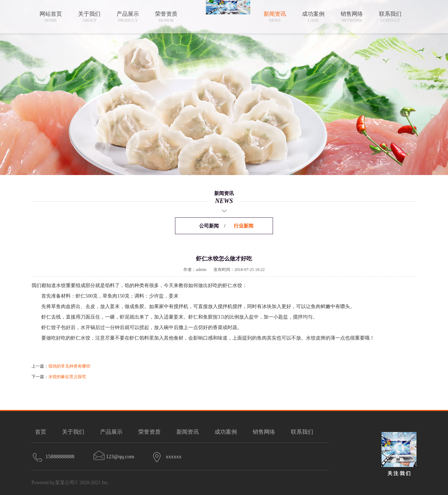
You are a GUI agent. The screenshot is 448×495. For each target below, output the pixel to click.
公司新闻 (209, 226)
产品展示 (111, 432)
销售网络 (264, 432)
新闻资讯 (188, 432)
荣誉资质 (149, 432)
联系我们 (302, 432)
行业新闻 (244, 226)
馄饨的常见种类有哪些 (69, 366)
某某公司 (65, 483)
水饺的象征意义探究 (67, 377)
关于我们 (73, 432)
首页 (41, 432)
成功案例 (226, 432)
